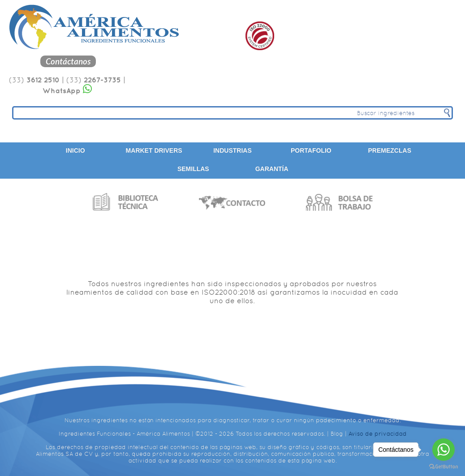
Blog (337, 434)
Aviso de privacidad (378, 434)
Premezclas (390, 150)
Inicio (75, 150)
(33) (34, 80)
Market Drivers (154, 150)
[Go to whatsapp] (443, 450)
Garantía (272, 169)
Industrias (232, 150)
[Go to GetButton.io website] (443, 467)
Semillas (193, 169)
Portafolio (311, 150)
